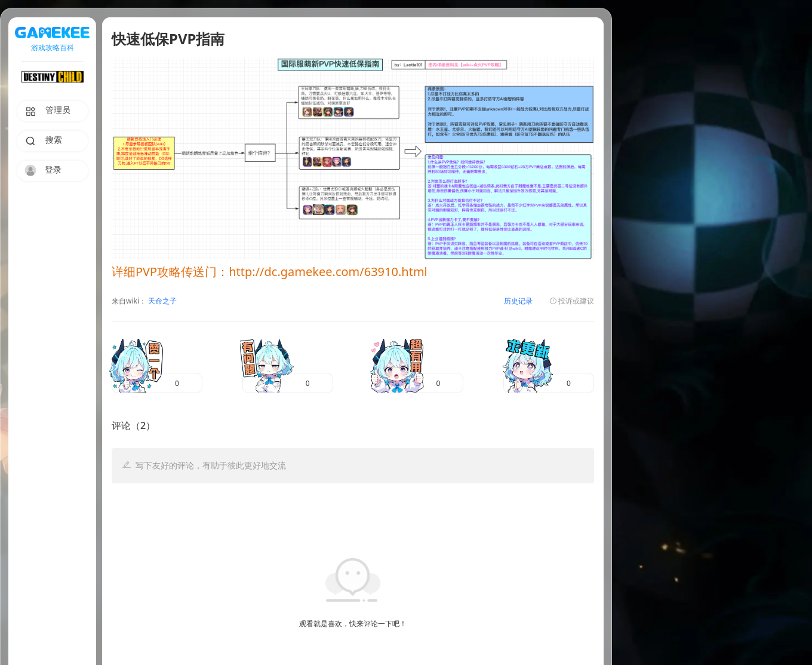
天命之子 (162, 301)
